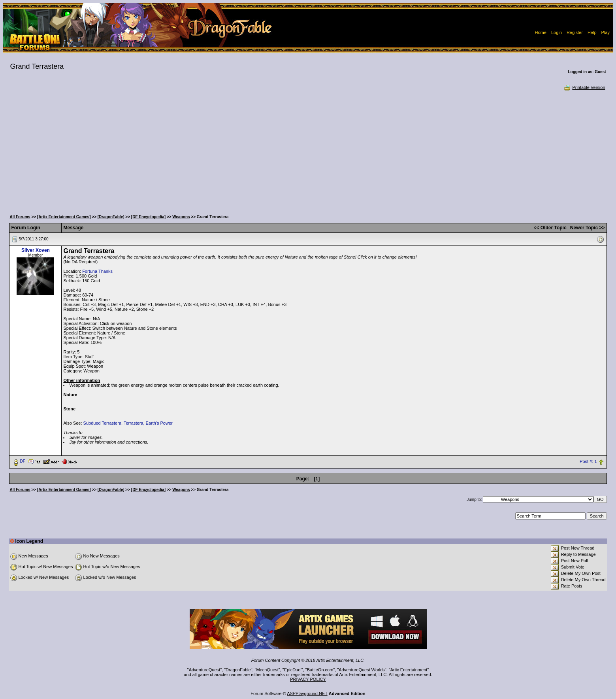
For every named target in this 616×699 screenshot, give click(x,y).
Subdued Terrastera (102, 423)
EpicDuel (293, 670)
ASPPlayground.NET (307, 693)
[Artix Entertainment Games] (64, 217)
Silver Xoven (36, 250)
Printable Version (584, 87)
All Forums (20, 217)
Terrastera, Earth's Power (148, 423)
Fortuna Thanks (97, 271)
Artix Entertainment (409, 670)
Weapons (181, 217)
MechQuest (267, 670)
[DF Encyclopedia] (148, 217)
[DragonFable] (111, 217)
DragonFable (238, 670)
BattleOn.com (320, 670)
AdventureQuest (205, 670)
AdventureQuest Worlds (362, 670)
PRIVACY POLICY (308, 679)
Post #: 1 (588, 461)
